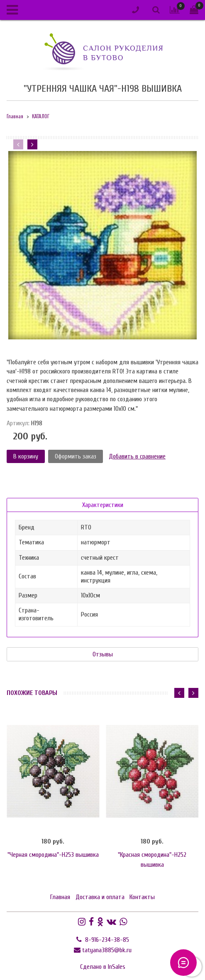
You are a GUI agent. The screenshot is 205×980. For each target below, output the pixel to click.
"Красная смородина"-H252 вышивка (152, 860)
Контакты (142, 897)
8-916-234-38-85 (106, 940)
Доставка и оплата (100, 897)
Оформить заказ (76, 456)
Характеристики (103, 505)
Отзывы (103, 654)
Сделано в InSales (103, 967)
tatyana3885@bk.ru (107, 950)
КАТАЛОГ (41, 117)
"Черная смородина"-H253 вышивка (53, 855)
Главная (15, 117)
